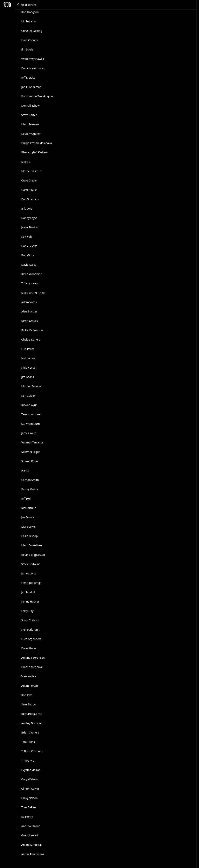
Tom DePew (29, 807)
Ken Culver (28, 396)
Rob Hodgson (30, 12)
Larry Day (27, 611)
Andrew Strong (31, 826)
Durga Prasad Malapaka (37, 143)
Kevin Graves (30, 321)
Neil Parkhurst (31, 630)
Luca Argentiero (31, 639)
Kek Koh (27, 237)
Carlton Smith (30, 480)
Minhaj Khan (29, 21)
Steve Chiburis (30, 620)
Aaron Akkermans (33, 854)
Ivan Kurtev (29, 676)
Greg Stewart (30, 835)
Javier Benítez (30, 227)
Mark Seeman (30, 124)
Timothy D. (28, 760)
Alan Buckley (29, 311)
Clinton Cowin (30, 789)
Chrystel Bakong (32, 31)
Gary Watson (30, 779)
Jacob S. (26, 162)
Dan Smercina (30, 199)
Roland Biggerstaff (33, 555)
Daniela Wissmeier (33, 68)
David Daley (29, 265)
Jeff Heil (26, 499)
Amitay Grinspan (32, 723)
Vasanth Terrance (32, 442)
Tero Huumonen (32, 414)
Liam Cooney (30, 40)
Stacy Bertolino (31, 564)
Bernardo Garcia (32, 714)
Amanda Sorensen (33, 658)
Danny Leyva (29, 218)
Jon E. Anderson (31, 87)
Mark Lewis (29, 527)
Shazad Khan (30, 461)
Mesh (7, 5)
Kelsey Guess (30, 489)
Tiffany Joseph (30, 283)
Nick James (28, 358)
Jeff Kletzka (28, 77)
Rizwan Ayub (29, 405)
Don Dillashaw (31, 106)
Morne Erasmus (31, 171)
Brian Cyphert (30, 732)
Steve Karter (29, 115)
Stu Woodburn (31, 424)
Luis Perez (28, 349)
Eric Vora (27, 208)
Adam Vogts (29, 302)
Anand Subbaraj (32, 845)
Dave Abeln (29, 648)
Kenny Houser (30, 601)
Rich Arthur (29, 508)
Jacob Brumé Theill (33, 293)
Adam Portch (30, 686)
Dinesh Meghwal (32, 667)
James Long (29, 573)
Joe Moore (28, 517)
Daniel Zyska (29, 246)
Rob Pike (27, 695)
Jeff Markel (28, 592)
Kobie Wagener (31, 134)
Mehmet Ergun (31, 452)
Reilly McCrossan (32, 330)
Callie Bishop (30, 536)
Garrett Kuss (29, 190)
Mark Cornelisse (32, 545)
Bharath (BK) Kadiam (35, 152)
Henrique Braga (31, 583)
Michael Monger (32, 386)
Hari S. (26, 470)
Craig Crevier (30, 180)
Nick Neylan (29, 368)
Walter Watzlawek (33, 59)
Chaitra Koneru (31, 339)
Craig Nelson (30, 798)
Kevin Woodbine (32, 274)
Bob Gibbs (28, 255)
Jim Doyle (27, 49)
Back (18, 5)
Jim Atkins (28, 377)
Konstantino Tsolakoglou (37, 96)
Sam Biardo (29, 704)
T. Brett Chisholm (32, 751)
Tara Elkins (28, 742)
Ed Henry (27, 817)
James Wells (29, 433)
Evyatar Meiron (31, 770)
